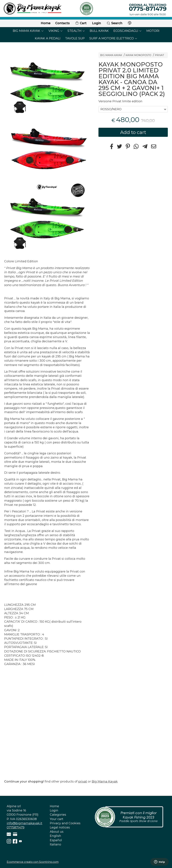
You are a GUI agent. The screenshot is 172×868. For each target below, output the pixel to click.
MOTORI (153, 31)
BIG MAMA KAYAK (28, 31)
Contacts (62, 23)
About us (57, 832)
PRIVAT (159, 55)
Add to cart (133, 132)
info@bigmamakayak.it (24, 823)
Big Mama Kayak (105, 782)
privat (83, 782)
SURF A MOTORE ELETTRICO (113, 38)
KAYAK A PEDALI (48, 38)
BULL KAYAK (99, 31)
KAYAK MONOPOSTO (138, 55)
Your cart (57, 819)
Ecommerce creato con (33, 862)
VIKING (56, 31)
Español (56, 840)
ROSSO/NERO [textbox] (111, 109)
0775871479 (16, 827)
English (55, 836)
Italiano (55, 844)
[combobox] (133, 109)
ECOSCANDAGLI (128, 31)
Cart (81, 23)
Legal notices (60, 827)
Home (46, 23)
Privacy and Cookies (65, 823)
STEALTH (76, 31)
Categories (58, 815)
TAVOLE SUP (75, 38)
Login (97, 23)
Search (114, 23)
